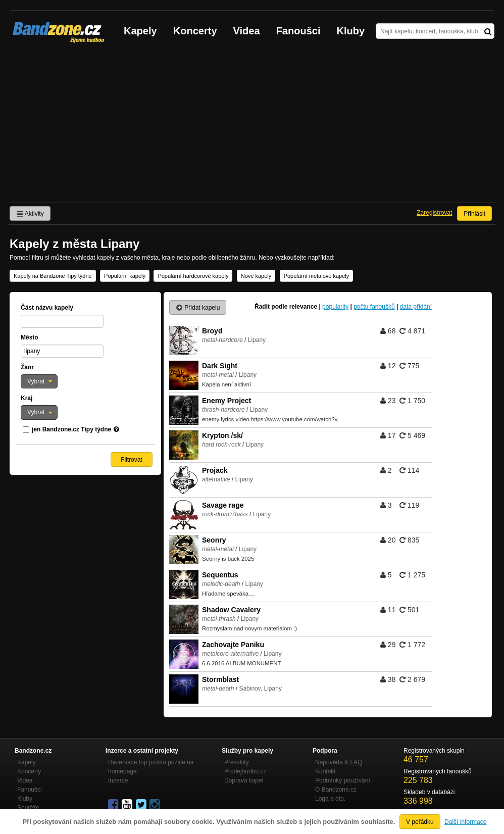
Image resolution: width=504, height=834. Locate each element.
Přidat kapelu (198, 308)
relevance (303, 307)
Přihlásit (474, 214)
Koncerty (195, 31)
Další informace (465, 822)
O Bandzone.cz (336, 790)
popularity (335, 307)
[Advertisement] (252, 127)
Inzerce (118, 780)
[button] (39, 381)
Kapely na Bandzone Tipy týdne (53, 276)
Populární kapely (125, 276)
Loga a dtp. (330, 799)
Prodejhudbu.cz (245, 771)
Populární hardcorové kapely (193, 276)
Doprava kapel (244, 780)
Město (30, 337)
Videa (247, 31)
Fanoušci (298, 31)
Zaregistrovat (434, 213)
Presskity (237, 762)
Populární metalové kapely (317, 276)
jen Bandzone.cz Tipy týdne (71, 429)
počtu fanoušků (374, 307)
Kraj (27, 398)
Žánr (27, 367)
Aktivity (30, 214)
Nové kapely (256, 276)
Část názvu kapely (47, 308)
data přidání (416, 307)
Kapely (140, 31)
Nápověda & (339, 762)
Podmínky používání (343, 780)
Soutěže (28, 808)
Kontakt (325, 771)
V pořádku (420, 822)
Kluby (351, 31)
